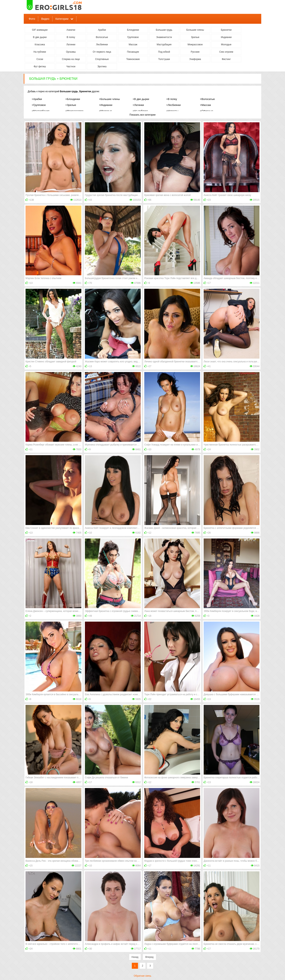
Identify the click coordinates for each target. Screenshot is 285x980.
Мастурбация (164, 45)
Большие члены (195, 30)
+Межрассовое (74, 111)
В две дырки (40, 37)
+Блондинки (73, 99)
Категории (62, 19)
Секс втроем (226, 52)
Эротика (102, 66)
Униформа (195, 59)
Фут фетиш (40, 66)
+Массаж (205, 105)
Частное (71, 66)
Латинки (71, 45)
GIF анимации (40, 30)
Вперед (149, 957)
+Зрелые (71, 105)
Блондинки (133, 30)
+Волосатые (207, 99)
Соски (40, 59)
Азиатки (71, 30)
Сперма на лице (71, 59)
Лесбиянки (102, 45)
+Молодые (105, 111)
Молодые (226, 45)
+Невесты (172, 111)
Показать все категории (142, 115)
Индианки (226, 37)
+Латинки (138, 105)
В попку (71, 37)
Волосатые (102, 37)
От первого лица (102, 52)
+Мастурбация (40, 111)
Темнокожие (133, 59)
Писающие (133, 52)
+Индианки (106, 105)
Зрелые (195, 37)
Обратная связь (142, 976)
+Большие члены (109, 99)
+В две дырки (141, 99)
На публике (40, 52)
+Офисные (207, 111)
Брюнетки (226, 30)
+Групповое (39, 105)
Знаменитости (164, 37)
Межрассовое (195, 45)
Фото (32, 19)
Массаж (133, 45)
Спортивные (102, 59)
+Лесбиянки (173, 105)
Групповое (133, 37)
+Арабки (37, 99)
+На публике (140, 111)
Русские (195, 52)
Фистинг (226, 59)
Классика (40, 45)
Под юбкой (164, 52)
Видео (45, 19)
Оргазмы (71, 52)
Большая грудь (164, 30)
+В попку (172, 99)
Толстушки (164, 59)
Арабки (102, 30)
